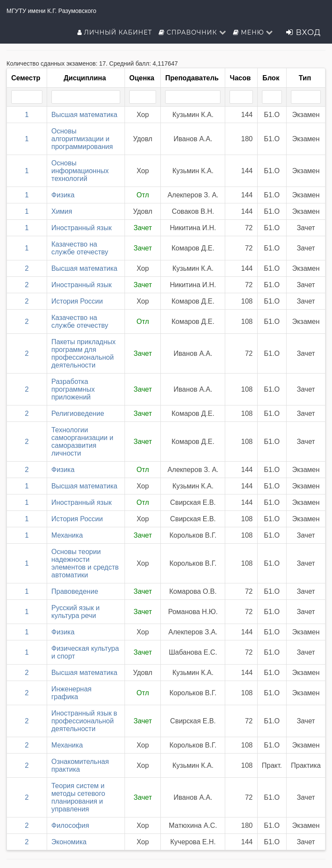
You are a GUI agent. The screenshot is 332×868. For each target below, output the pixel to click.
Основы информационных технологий (80, 171)
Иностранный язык (81, 228)
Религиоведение (78, 413)
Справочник (193, 32)
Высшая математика (85, 115)
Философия (70, 825)
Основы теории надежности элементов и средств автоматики (85, 563)
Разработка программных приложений (73, 389)
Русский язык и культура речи (76, 612)
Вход (303, 32)
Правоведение (75, 591)
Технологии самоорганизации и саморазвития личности (82, 442)
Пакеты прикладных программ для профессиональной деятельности (84, 353)
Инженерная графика (72, 693)
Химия (62, 211)
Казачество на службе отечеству (80, 248)
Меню (253, 32)
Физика (63, 195)
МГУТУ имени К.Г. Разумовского (51, 11)
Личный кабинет (115, 32)
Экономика (69, 842)
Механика (67, 535)
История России (77, 301)
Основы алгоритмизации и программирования (82, 139)
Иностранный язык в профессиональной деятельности (84, 721)
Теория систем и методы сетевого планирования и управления (78, 797)
